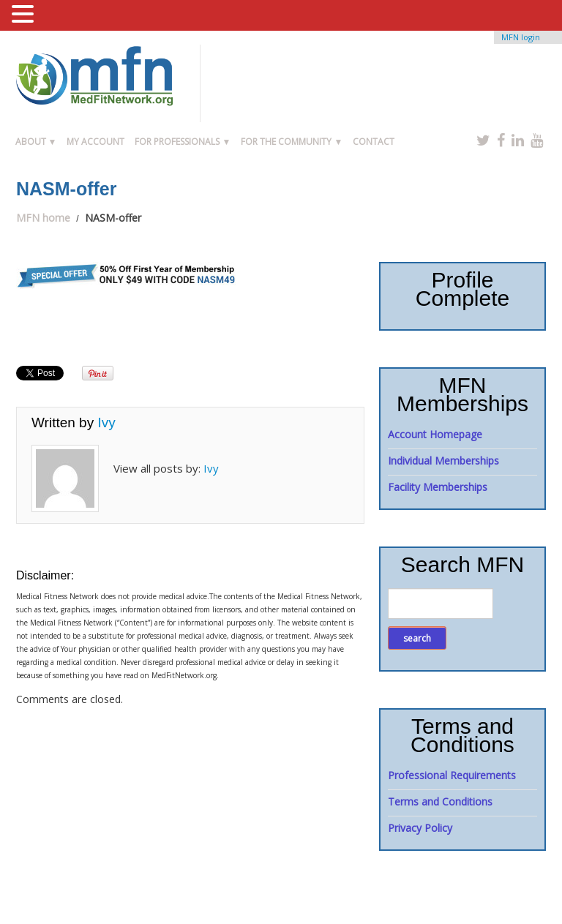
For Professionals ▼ (183, 142)
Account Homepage (435, 434)
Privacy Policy (420, 828)
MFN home (43, 218)
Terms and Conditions (440, 801)
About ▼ (36, 142)
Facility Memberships (438, 487)
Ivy (106, 422)
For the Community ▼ (292, 142)
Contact (374, 142)
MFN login (521, 37)
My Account (95, 142)
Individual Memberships (443, 461)
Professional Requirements (452, 775)
